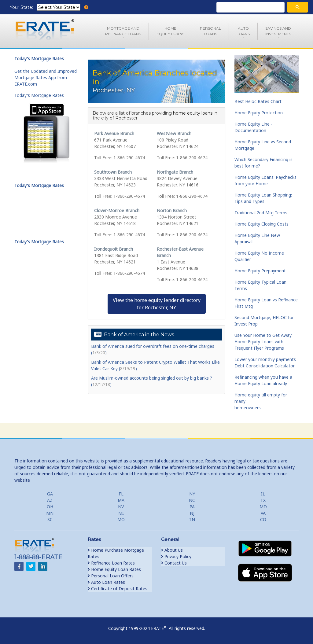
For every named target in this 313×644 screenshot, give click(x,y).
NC (192, 500)
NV (121, 507)
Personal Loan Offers (111, 576)
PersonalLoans (210, 31)
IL (263, 494)
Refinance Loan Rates (111, 563)
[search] (250, 7)
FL (121, 494)
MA (121, 500)
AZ (50, 500)
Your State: (22, 7)
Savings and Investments (278, 31)
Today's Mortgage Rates (39, 95)
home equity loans (193, 113)
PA (192, 507)
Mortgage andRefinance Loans (123, 31)
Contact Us (174, 563)
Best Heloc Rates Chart (258, 101)
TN (192, 519)
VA (263, 513)
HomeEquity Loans (170, 31)
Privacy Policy (176, 556)
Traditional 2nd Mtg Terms (261, 213)
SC (50, 519)
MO (121, 519)
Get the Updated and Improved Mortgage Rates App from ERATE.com (46, 77)
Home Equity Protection (259, 113)
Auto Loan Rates (106, 582)
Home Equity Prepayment (260, 271)
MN (50, 513)
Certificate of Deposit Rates (118, 589)
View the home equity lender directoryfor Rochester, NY (157, 304)
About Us (172, 550)
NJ (192, 513)
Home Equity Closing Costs (261, 224)
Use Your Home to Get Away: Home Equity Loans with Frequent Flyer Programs (263, 342)
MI (121, 513)
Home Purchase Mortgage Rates (116, 553)
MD (263, 507)
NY (192, 494)
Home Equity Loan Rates (114, 569)
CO (263, 519)
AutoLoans (243, 31)
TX (263, 500)
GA (50, 494)
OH (50, 507)
